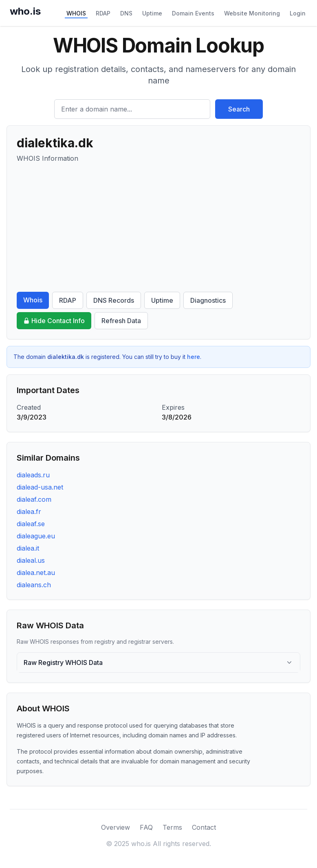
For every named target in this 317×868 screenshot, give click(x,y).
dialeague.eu (36, 536)
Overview (116, 827)
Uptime (152, 13)
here (194, 357)
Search (239, 109)
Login (298, 13)
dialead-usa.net (40, 487)
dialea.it (28, 548)
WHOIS (76, 13)
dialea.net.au (36, 573)
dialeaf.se (31, 524)
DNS (126, 13)
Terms (172, 827)
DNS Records (114, 300)
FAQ (146, 827)
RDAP (103, 13)
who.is (25, 11)
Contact (204, 827)
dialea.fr (29, 512)
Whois (33, 300)
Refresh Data (121, 321)
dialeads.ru (33, 475)
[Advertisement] (158, 227)
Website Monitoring (252, 13)
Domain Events (193, 13)
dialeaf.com (34, 499)
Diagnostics (208, 300)
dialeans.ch (34, 585)
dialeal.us (31, 560)
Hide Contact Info (54, 321)
